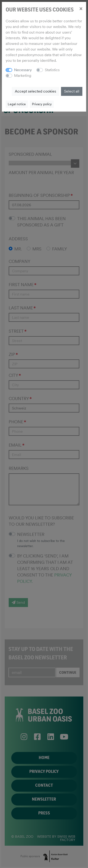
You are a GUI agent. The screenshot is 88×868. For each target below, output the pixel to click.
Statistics (52, 70)
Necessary (23, 70)
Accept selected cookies (35, 91)
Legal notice (17, 104)
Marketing (23, 76)
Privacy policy (42, 104)
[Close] (81, 8)
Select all (72, 91)
